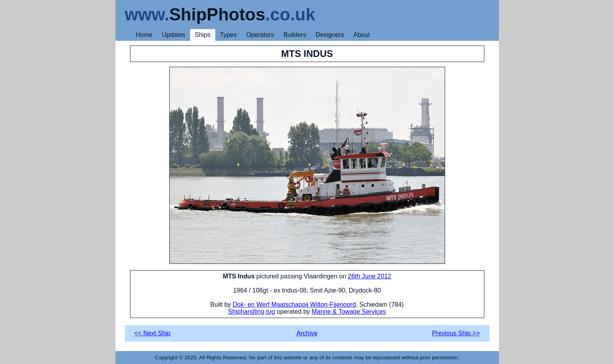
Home (144, 35)
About (361, 35)
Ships (203, 35)
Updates (174, 35)
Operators (260, 35)
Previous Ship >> (456, 333)
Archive (307, 333)
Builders (295, 35)
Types (228, 35)
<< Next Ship (153, 333)
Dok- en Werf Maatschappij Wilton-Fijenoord (294, 305)
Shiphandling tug (252, 312)
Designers (330, 35)
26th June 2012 (370, 276)
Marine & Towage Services (349, 312)
